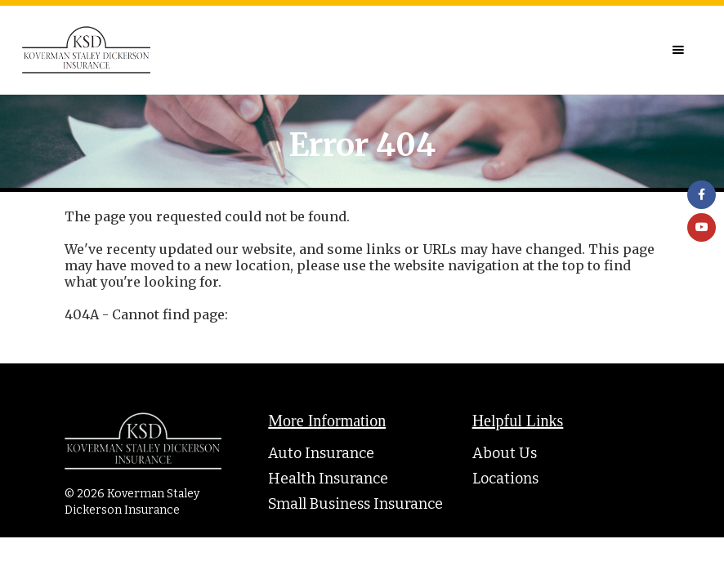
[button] (678, 50)
